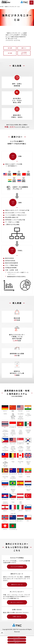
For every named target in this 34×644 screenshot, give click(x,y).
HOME (2, 7)
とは (12, 7)
